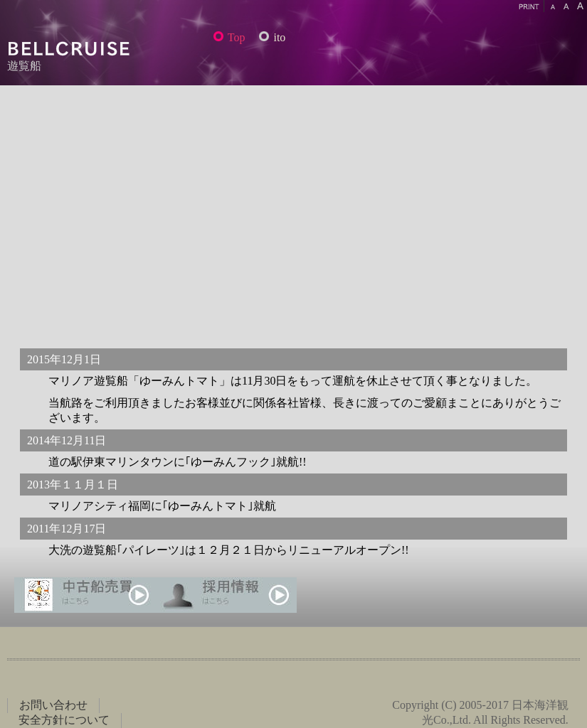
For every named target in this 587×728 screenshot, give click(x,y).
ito (279, 37)
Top (237, 37)
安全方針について (64, 720)
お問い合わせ (53, 705)
